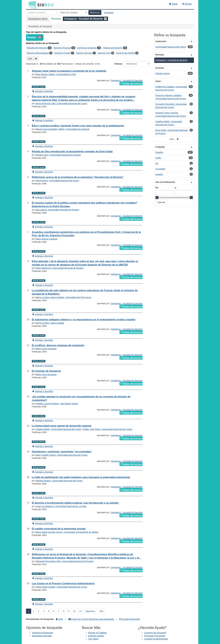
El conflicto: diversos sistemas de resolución (58, 345)
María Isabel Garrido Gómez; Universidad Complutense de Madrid (67, 532)
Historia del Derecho (113, 48)
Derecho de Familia (125, 53)
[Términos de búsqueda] (41, 13)
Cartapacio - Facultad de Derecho (127, 80)
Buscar (95, 13)
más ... (32, 59)
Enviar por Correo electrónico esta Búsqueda (91, 619)
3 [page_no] (39, 611)
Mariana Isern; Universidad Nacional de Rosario (58, 155)
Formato (160, 68)
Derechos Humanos (87, 48)
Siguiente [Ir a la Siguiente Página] (91, 611)
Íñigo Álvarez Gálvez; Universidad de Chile (56, 74)
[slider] (157, 198)
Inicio (173, 4)
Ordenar (118, 64)
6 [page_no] (54, 611)
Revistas (32, 37)
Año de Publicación (165, 182)
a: (176, 188)
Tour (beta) (93, 639)
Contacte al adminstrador (156, 639)
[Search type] (72, 13)
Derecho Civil (104, 53)
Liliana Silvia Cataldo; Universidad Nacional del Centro (61, 587)
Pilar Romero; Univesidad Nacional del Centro (57, 181)
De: (157, 188)
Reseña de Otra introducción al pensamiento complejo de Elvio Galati (72, 151)
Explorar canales (96, 636)
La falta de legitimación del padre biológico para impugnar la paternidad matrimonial (81, 477)
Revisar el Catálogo (97, 633)
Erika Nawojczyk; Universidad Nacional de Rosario (59, 268)
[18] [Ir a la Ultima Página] (101, 611)
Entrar (187, 4)
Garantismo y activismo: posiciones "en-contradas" (62, 452)
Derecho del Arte (84, 53)
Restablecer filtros (38, 19)
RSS (59, 619)
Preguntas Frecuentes (155, 636)
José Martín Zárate (69, 404)
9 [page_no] (69, 611)
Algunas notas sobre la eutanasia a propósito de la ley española (69, 71)
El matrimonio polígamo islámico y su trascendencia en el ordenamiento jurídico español (84, 320)
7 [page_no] (59, 611)
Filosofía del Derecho (37, 48)
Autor (158, 81)
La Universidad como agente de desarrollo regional (61, 426)
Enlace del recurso (131, 83)
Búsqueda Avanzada (42, 636)
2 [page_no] (34, 611)
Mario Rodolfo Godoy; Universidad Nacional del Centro (61, 455)
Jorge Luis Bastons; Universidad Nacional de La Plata (61, 506)
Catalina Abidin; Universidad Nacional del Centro (59, 429)
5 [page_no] (49, 611)
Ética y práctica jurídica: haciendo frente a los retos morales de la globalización (78, 126)
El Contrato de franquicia (46, 371)
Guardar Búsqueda (130, 619)
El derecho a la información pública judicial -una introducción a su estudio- (75, 503)
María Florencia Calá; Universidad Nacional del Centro (61, 103)
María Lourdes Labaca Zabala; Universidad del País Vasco (63, 297)
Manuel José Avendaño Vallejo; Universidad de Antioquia (62, 129)
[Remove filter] (105, 19)
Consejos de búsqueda (155, 633)
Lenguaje (160, 147)
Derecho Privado (62, 53)
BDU (31, 5)
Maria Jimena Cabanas (46, 239)
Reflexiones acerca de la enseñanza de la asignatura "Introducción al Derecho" (78, 177)
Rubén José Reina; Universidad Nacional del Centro (108, 429)
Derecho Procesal (62, 48)
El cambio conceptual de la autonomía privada (59, 529)
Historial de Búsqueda (43, 633)
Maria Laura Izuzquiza (46, 349)
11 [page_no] (81, 611)
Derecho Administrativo (38, 53)
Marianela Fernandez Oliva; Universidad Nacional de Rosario (64, 561)
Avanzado (109, 13)
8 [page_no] (64, 611)
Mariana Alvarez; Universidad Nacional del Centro (59, 481)
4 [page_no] (44, 611)
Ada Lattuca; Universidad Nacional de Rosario (57, 210)
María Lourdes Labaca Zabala (50, 323)
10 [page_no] (74, 611)
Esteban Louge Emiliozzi (47, 404)
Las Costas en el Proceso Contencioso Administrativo (63, 583)
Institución (161, 41)
